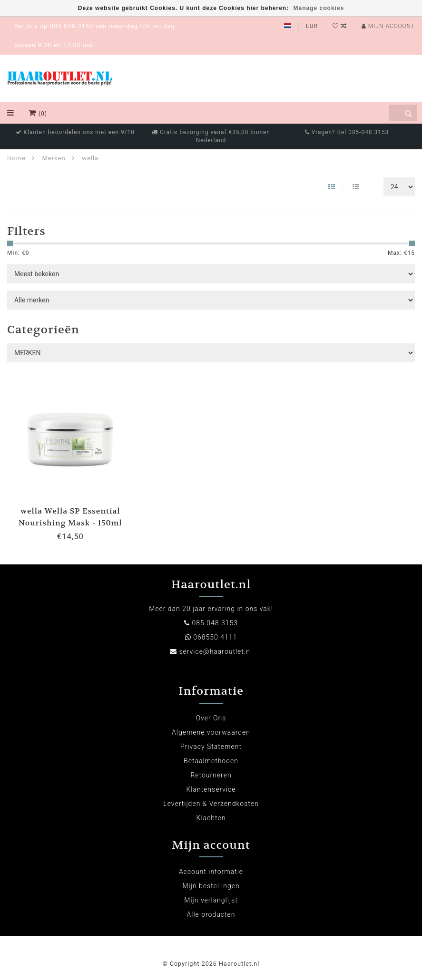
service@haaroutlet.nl (216, 651)
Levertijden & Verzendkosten (211, 804)
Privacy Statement (211, 747)
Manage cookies (319, 8)
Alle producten (211, 914)
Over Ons (211, 718)
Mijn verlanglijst (211, 900)
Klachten (211, 818)
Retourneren (211, 775)
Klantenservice (211, 789)
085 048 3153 (215, 623)
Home (16, 158)
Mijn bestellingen (211, 886)
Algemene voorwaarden (211, 732)
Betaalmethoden (211, 761)
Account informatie (211, 872)
